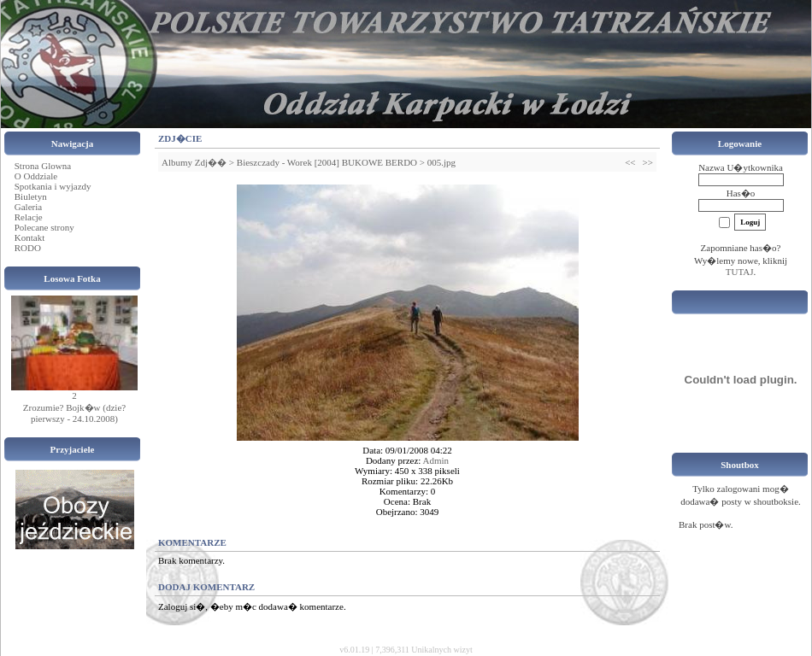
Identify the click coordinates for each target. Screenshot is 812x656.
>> (648, 162)
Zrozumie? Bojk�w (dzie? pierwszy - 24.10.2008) (74, 413)
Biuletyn (31, 196)
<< (630, 162)
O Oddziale (36, 176)
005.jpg (441, 162)
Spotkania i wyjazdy (53, 186)
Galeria (28, 207)
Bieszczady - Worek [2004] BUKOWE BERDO (327, 162)
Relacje (29, 217)
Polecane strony (44, 227)
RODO (28, 248)
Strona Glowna (43, 166)
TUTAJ (740, 272)
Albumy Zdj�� (194, 162)
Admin (436, 460)
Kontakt (29, 237)
